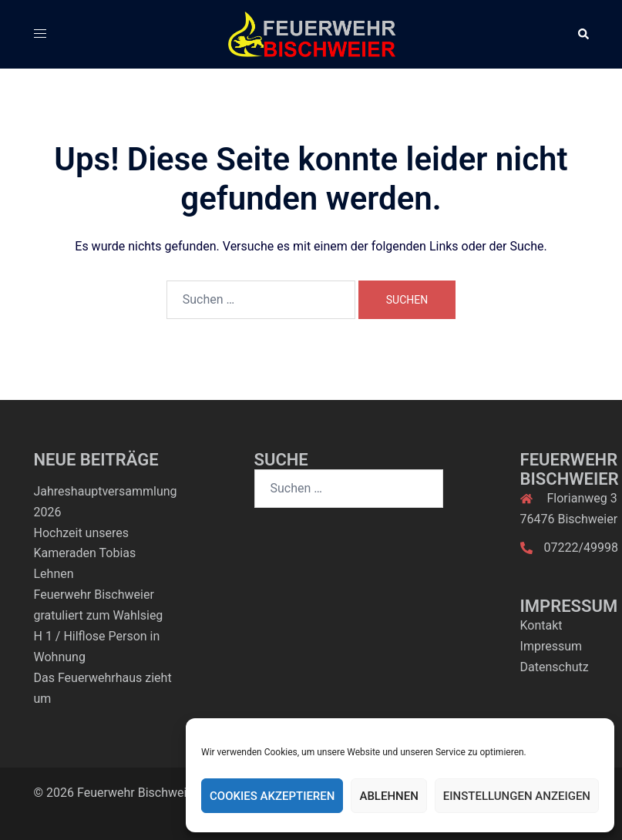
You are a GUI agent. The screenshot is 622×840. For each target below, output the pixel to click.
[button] (583, 34)
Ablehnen (388, 796)
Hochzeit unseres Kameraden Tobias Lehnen (85, 554)
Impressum (551, 646)
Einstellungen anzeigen (517, 796)
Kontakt (541, 625)
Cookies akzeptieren (272, 796)
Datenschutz (555, 667)
